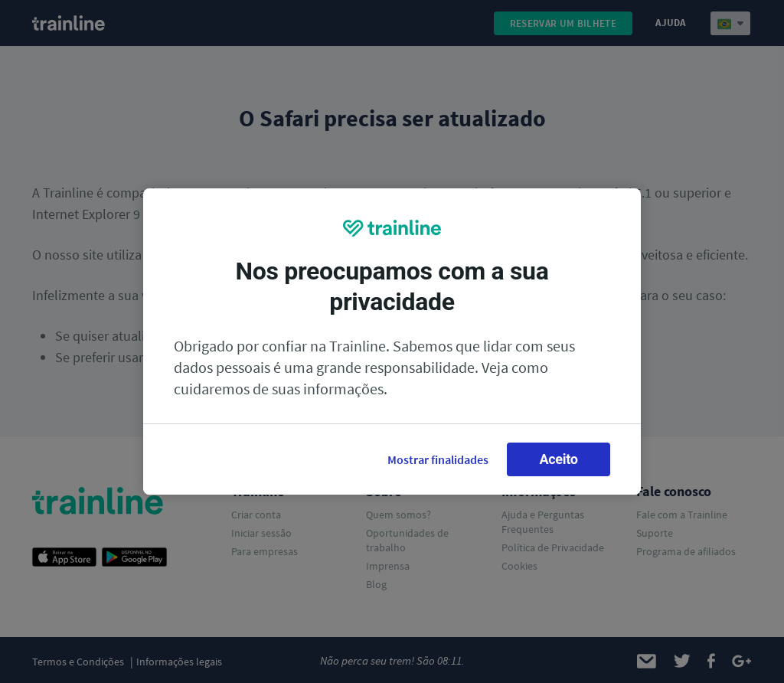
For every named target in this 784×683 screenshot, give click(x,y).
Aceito (558, 459)
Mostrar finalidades (438, 459)
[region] (392, 341)
